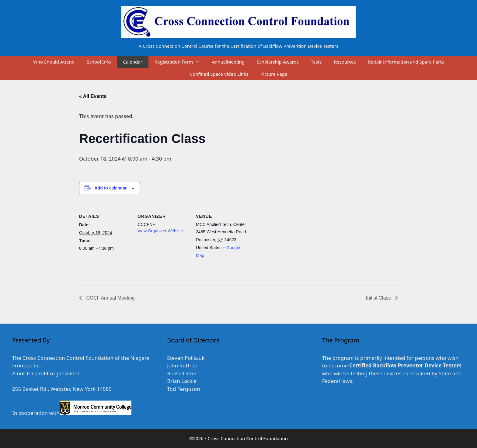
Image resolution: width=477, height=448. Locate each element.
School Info (99, 62)
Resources (345, 62)
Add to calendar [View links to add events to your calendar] (111, 188)
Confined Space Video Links (219, 74)
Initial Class (379, 298)
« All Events (93, 96)
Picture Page (274, 74)
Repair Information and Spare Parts (406, 62)
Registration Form (180, 62)
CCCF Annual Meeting (110, 298)
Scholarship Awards (278, 62)
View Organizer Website (160, 231)
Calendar (133, 62)
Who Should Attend (54, 62)
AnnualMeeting (228, 62)
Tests (316, 62)
